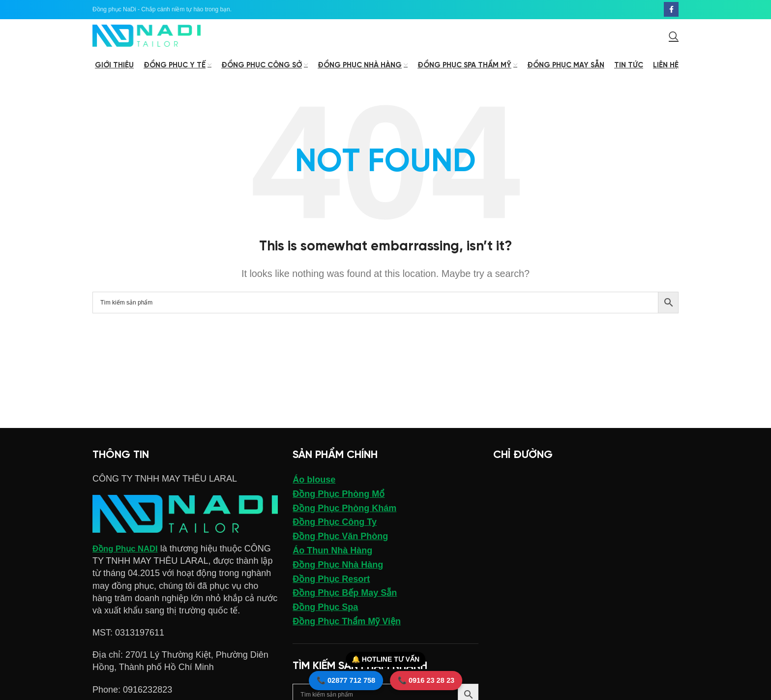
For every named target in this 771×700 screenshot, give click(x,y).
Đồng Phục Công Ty (335, 540)
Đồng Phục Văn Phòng (340, 553)
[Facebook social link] (671, 10)
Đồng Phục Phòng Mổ (339, 511)
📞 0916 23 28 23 (437, 677)
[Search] (674, 45)
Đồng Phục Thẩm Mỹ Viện (347, 639)
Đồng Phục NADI (128, 566)
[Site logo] (147, 45)
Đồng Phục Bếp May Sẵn (345, 610)
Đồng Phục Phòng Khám (344, 525)
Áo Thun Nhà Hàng (332, 568)
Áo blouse (314, 497)
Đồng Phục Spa (325, 624)
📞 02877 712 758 (335, 677)
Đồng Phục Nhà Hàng (338, 582)
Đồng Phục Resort (331, 596)
